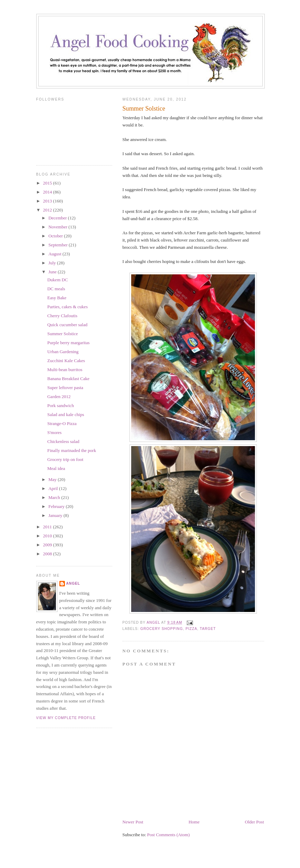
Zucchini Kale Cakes (66, 361)
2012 (48, 210)
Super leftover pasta (65, 388)
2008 (48, 554)
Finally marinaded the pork (72, 450)
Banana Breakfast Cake (68, 379)
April (54, 488)
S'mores (54, 432)
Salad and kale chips (66, 414)
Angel (73, 583)
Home (194, 822)
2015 (48, 183)
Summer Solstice (62, 334)
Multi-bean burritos (65, 370)
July (53, 263)
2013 (48, 201)
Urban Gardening (63, 352)
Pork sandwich (61, 405)
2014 (48, 192)
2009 (48, 545)
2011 (48, 527)
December (58, 218)
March (55, 497)
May (53, 479)
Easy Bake (57, 298)
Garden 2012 (59, 397)
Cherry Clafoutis (62, 316)
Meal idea (56, 468)
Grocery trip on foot (65, 459)
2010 (48, 536)
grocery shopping (162, 629)
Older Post (254, 822)
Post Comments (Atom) (168, 835)
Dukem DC (58, 280)
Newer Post (133, 822)
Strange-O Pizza (62, 423)
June (53, 272)
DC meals (56, 289)
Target (208, 629)
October (56, 236)
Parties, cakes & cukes (67, 307)
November (58, 227)
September (59, 245)
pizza (191, 629)
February (57, 506)
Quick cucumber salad (67, 325)
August (55, 254)
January (56, 515)
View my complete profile (66, 718)
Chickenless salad (63, 441)
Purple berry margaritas (69, 343)
